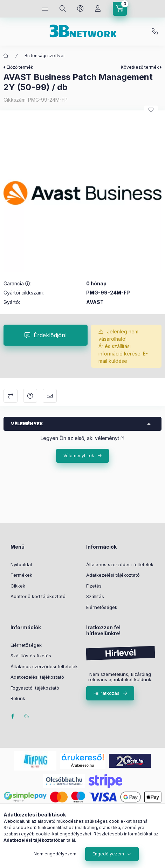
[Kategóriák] (45, 9)
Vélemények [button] (27, 424)
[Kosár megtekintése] (120, 9)
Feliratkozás (106, 693)
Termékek (21, 575)
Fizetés (94, 586)
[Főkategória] (6, 56)
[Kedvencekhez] (151, 110)
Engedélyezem (108, 854)
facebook (13, 716)
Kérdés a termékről (30, 396)
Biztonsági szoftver (45, 56)
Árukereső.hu (82, 765)
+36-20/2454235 (155, 32)
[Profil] (98, 9)
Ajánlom (50, 396)
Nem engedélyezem (55, 854)
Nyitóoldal (21, 564)
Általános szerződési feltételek (120, 564)
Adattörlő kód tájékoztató (38, 596)
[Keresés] (63, 9)
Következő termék (140, 67)
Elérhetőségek (102, 607)
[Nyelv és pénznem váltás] (80, 9)
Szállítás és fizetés (31, 656)
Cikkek (18, 586)
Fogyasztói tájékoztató (35, 688)
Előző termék (20, 67)
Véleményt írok (79, 456)
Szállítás (95, 596)
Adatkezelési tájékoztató (113, 575)
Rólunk (18, 698)
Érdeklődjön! (50, 335)
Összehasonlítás (11, 396)
